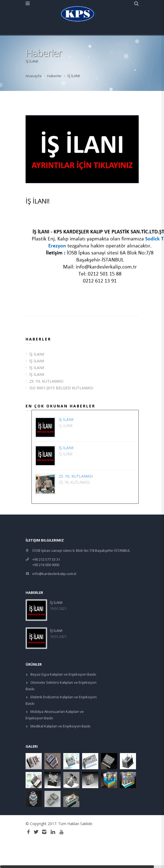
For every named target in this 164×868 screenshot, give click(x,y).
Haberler (54, 76)
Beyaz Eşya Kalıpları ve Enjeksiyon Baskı (63, 674)
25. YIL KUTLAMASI (46, 381)
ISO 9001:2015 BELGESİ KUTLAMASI (61, 388)
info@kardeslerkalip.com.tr (54, 574)
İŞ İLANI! (37, 354)
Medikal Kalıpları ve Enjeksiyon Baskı (60, 726)
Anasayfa (34, 76)
